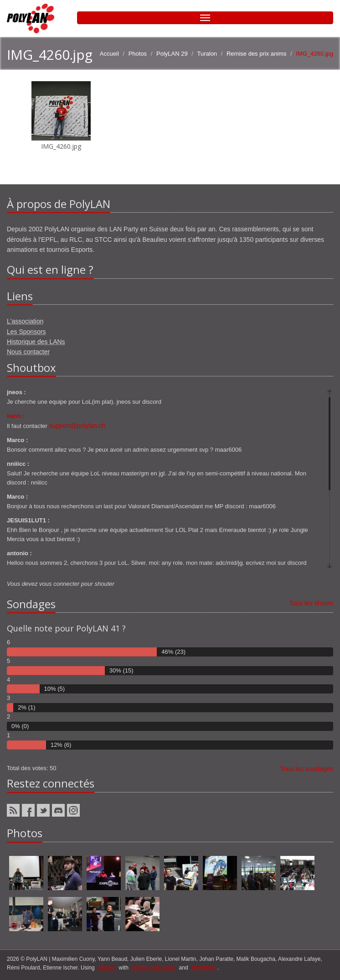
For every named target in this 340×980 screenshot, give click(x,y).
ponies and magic (154, 968)
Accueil (109, 54)
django (107, 968)
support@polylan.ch (77, 426)
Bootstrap (203, 968)
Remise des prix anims (257, 54)
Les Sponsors (26, 332)
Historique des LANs (36, 342)
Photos (138, 54)
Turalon (207, 54)
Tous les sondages (307, 769)
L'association (25, 321)
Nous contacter (28, 352)
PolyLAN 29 (172, 54)
